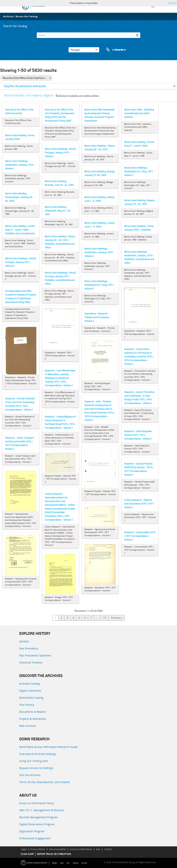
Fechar (172, 3)
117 (104, 618)
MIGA (76, 863)
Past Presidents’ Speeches (35, 655)
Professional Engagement (35, 838)
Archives (8, 16)
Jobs (98, 849)
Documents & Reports (33, 712)
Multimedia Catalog (31, 698)
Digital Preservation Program (37, 824)
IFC (68, 863)
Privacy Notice (38, 849)
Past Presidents (29, 648)
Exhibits (24, 641)
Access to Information (81, 849)
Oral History (27, 705)
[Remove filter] (50, 78)
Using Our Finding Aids (34, 761)
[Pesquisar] (137, 35)
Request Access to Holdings (36, 768)
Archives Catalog (29, 684)
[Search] (88, 35)
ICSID (84, 863)
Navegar (84, 50)
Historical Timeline (31, 662)
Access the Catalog (27, 16)
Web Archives (28, 726)
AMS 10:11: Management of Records (42, 810)
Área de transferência (113, 50)
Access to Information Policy (36, 803)
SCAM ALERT (27, 854)
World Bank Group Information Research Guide (48, 747)
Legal (24, 849)
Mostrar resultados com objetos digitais (78, 96)
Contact (108, 849)
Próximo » (117, 618)
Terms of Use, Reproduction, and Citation (45, 782)
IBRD (55, 863)
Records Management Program (38, 817)
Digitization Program (32, 831)
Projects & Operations (33, 719)
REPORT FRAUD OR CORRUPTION (54, 854)
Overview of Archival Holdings (38, 754)
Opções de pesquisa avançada (25, 86)
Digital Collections (30, 691)
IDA (62, 863)
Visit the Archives (30, 775)
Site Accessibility (57, 849)
